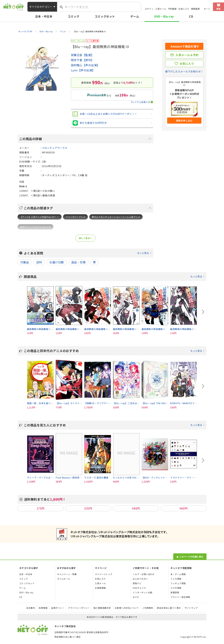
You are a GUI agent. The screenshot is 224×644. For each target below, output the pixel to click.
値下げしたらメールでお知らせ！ (184, 71)
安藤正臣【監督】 (82, 55)
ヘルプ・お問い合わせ (144, 574)
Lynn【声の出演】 (83, 70)
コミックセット (105, 16)
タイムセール (64, 579)
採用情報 (43, 608)
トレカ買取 (176, 579)
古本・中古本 (44, 16)
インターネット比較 (142, 592)
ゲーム (135, 16)
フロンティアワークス (55, 148)
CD (191, 16)
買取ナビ (137, 583)
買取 (218, 9)
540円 (136, 508)
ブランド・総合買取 (180, 597)
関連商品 (114, 277)
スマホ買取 (176, 588)
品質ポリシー (58, 608)
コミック (73, 16)
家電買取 (175, 592)
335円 (88, 508)
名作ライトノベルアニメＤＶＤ (35, 227)
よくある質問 (88, 253)
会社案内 (31, 608)
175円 (41, 508)
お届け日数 (57, 262)
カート (207, 9)
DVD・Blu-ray (164, 16)
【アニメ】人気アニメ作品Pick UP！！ (40, 217)
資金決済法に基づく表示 (169, 608)
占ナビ (136, 597)
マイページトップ (104, 574)
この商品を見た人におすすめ (114, 425)
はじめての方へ (140, 579)
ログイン (149, 9)
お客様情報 (100, 588)
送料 (39, 262)
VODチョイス (139, 588)
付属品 (25, 262)
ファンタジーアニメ (75, 217)
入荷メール (161, 9)
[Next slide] (203, 312)
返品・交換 (78, 262)
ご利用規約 (148, 608)
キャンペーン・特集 (67, 574)
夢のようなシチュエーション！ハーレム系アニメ (116, 217)
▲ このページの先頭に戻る (190, 557)
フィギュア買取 (178, 583)
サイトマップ (191, 608)
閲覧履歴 (195, 9)
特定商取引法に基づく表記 (68, 637)
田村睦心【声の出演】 (85, 65)
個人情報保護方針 (102, 608)
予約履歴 (172, 9)
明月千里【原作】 (82, 60)
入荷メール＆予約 (187, 55)
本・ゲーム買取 (178, 574)
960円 (183, 508)
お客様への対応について (127, 608)
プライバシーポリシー (79, 608)
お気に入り (184, 9)
